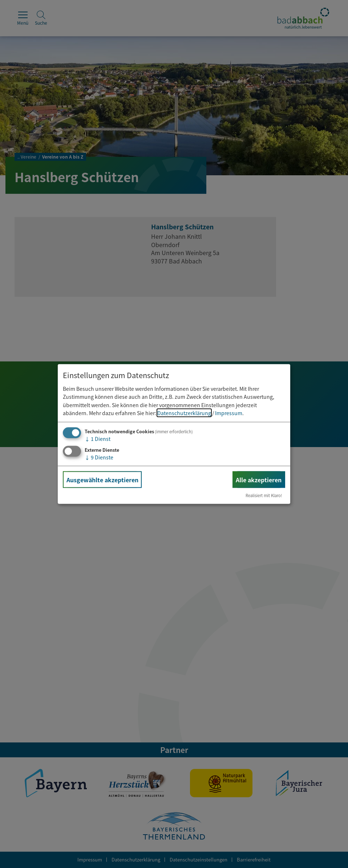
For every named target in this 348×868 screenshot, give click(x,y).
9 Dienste (99, 457)
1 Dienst (98, 439)
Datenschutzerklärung (184, 413)
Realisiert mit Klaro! (264, 495)
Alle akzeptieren (259, 480)
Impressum (229, 413)
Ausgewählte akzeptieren (102, 480)
